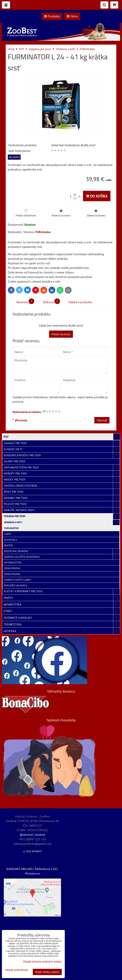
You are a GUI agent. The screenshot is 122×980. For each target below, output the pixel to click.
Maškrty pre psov (62, 474)
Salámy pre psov (15, 461)
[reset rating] (44, 411)
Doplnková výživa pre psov (62, 468)
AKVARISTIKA (62, 604)
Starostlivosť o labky (18, 580)
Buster (8, 545)
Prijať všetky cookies (47, 972)
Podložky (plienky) (16, 585)
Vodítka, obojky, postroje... (62, 486)
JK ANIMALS (11, 540)
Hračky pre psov (62, 480)
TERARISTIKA (62, 624)
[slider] (59, 150)
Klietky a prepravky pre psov (62, 591)
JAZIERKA (62, 631)
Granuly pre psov (62, 443)
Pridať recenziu (61, 334)
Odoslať (102, 420)
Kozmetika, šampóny (62, 551)
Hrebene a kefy (62, 522)
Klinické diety (62, 449)
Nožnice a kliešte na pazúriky (62, 557)
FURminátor (11, 528)
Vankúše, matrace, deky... (62, 510)
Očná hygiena (12, 574)
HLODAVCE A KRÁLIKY (62, 618)
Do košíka (97, 196)
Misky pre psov (62, 492)
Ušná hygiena (12, 568)
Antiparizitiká (13, 563)
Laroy (8, 534)
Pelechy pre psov (62, 504)
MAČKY (62, 598)
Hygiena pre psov (62, 516)
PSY (62, 437)
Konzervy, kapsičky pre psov (62, 455)
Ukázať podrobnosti (17, 970)
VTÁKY (62, 611)
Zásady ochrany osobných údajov (42, 962)
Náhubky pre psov (62, 498)
